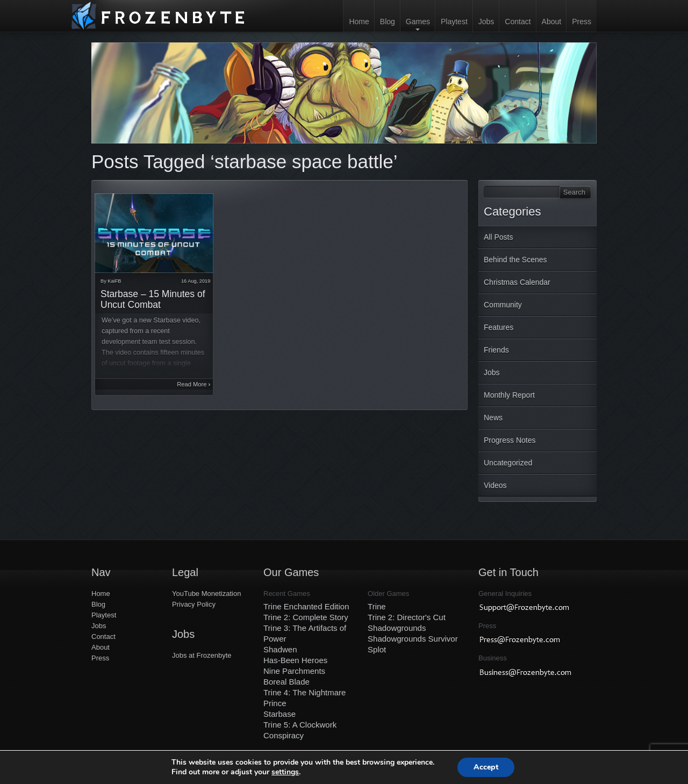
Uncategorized (508, 463)
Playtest (454, 21)
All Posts (498, 237)
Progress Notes (510, 440)
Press (582, 21)
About (552, 21)
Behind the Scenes (515, 260)
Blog (388, 21)
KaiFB (114, 281)
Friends (496, 350)
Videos (495, 485)
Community (503, 305)
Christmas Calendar (517, 282)
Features (499, 327)
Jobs (486, 21)
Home (359, 21)
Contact (518, 21)
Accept (486, 767)
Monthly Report (509, 395)
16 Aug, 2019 (196, 281)
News (493, 418)
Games (418, 21)
